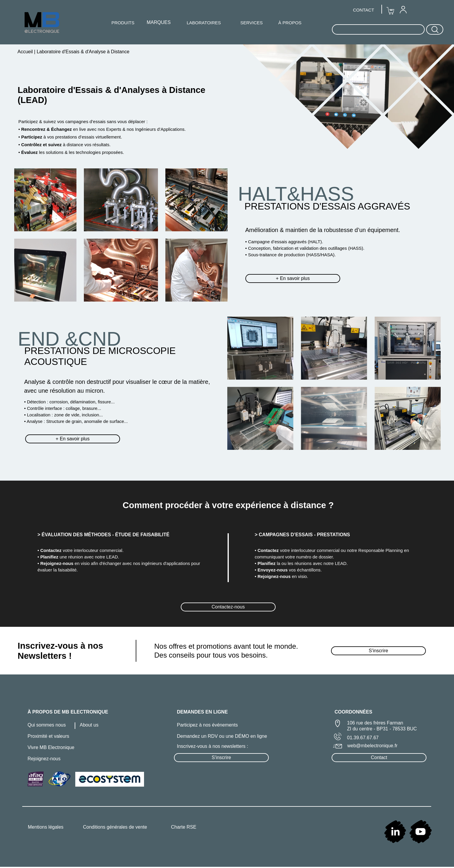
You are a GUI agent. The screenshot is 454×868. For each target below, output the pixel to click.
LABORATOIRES (204, 23)
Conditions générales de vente (115, 827)
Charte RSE (184, 827)
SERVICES (252, 23)
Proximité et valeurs (48, 736)
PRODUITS (123, 23)
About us (89, 725)
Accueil (26, 52)
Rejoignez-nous (44, 759)
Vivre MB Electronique (51, 747)
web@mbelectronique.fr (372, 746)
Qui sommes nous (47, 725)
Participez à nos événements (207, 725)
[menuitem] (403, 9)
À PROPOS (290, 23)
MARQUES (159, 22)
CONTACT (363, 10)
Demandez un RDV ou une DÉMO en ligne (222, 736)
